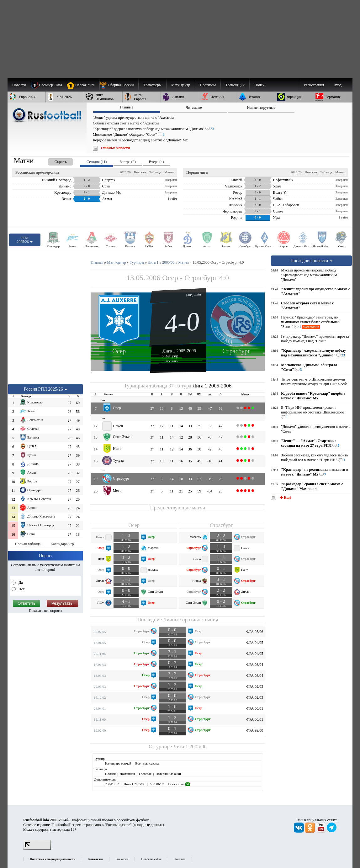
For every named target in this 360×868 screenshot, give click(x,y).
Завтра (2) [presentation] (128, 162)
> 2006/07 (157, 784)
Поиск (259, 85)
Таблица (155, 172)
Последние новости (311, 260)
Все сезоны (179, 784)
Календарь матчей (118, 763)
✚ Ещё (285, 497)
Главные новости (115, 148)
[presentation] (54, 161)
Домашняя (127, 774)
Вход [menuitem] (338, 85)
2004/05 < (112, 784)
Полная (110, 774)
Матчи (169, 172)
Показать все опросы (46, 611)
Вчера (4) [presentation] (156, 162)
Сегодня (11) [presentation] (97, 162)
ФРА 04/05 (255, 643)
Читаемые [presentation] (194, 108)
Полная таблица (28, 544)
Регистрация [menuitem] (314, 85)
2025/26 (125, 172)
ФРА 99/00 (255, 730)
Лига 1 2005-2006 (179, 351)
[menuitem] (119, 85)
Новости (140, 172)
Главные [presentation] (127, 107)
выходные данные (148, 825)
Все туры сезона (147, 763)
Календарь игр (62, 544)
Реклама (180, 859)
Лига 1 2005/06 (190, 747)
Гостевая (145, 774)
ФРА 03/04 (255, 665)
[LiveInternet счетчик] (37, 849)
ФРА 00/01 (255, 708)
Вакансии (122, 859)
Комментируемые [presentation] (261, 108)
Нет (21, 589)
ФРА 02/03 (255, 687)
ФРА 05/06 (255, 632)
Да (20, 582)
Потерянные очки (168, 774)
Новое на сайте (151, 859)
